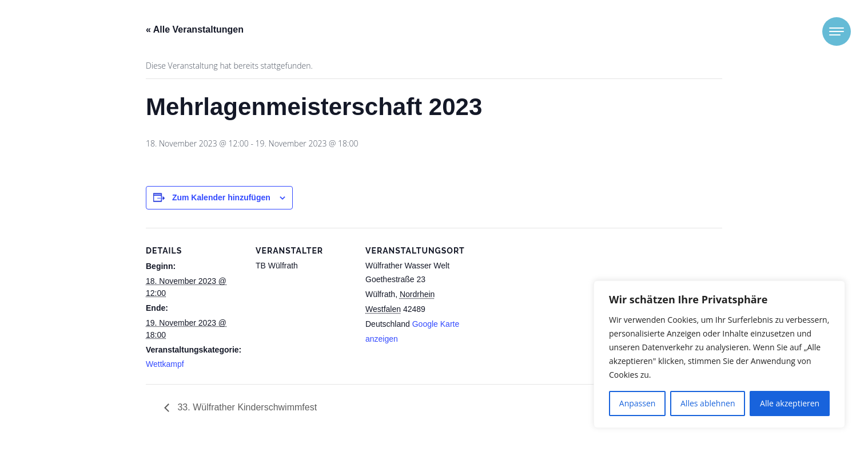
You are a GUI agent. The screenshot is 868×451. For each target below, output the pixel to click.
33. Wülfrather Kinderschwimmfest (246, 407)
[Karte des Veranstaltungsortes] (535, 306)
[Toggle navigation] (837, 31)
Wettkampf (165, 364)
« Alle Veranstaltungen (195, 29)
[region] (719, 354)
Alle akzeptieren (790, 403)
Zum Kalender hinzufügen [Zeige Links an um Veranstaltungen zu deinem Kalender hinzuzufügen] (221, 197)
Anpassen (638, 403)
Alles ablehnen (708, 403)
